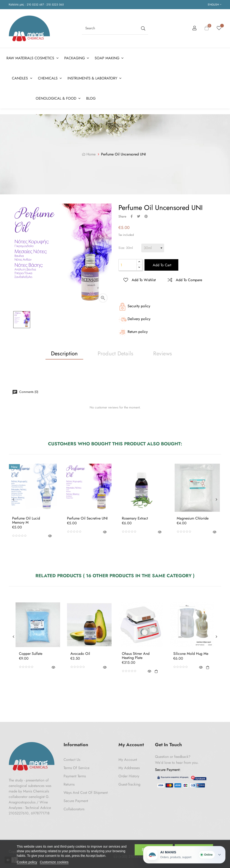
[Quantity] (128, 265)
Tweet (139, 216)
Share (132, 216)
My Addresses (129, 768)
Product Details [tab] (116, 353)
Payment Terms (75, 776)
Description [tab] (64, 353)
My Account (128, 760)
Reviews (163, 353)
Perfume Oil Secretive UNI (87, 518)
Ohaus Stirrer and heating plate (136, 656)
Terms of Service (76, 768)
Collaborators (74, 809)
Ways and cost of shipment (86, 793)
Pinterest (146, 216)
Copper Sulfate (31, 654)
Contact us (72, 760)
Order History (129, 776)
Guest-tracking (129, 784)
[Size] (153, 248)
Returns (69, 784)
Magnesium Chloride (193, 518)
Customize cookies (54, 862)
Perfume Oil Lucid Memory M (26, 520)
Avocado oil (80, 654)
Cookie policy (27, 862)
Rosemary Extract (135, 518)
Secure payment (76, 801)
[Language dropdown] (215, 5)
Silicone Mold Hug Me (191, 654)
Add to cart (161, 265)
